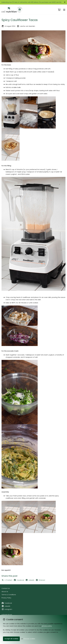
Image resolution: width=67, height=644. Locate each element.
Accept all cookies (11, 639)
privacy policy (47, 626)
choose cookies (29, 639)
